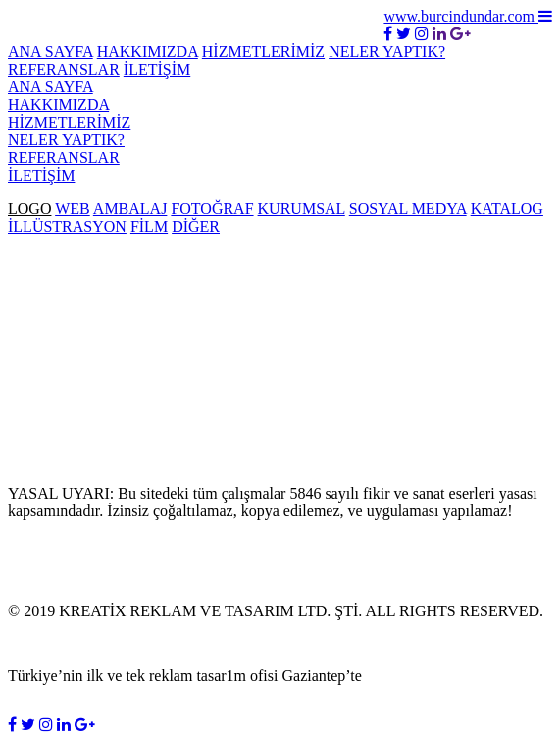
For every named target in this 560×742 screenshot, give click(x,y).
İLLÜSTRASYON (67, 226)
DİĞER (196, 226)
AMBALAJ (130, 209)
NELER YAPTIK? (387, 52)
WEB (73, 209)
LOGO (29, 209)
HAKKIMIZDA (148, 52)
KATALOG (507, 209)
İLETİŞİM (157, 69)
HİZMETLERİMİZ (263, 52)
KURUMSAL (302, 209)
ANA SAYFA (51, 52)
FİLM (149, 226)
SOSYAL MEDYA (408, 209)
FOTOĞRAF (212, 209)
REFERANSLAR (64, 69)
